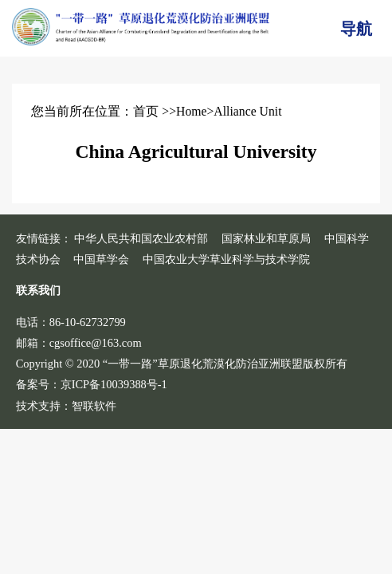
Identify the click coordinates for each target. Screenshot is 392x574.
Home (191, 111)
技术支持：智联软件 (66, 406)
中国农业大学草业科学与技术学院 (226, 259)
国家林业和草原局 (266, 238)
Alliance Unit (247, 111)
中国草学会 (101, 259)
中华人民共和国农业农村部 (141, 238)
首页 (146, 111)
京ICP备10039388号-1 (114, 384)
